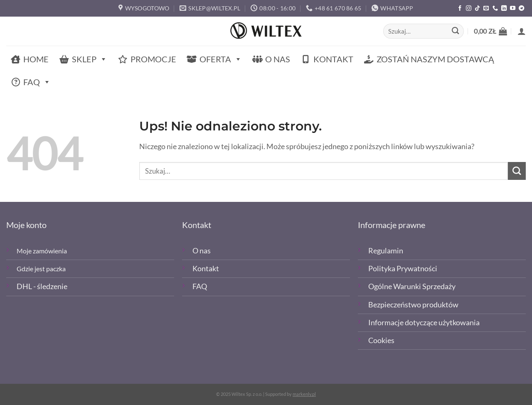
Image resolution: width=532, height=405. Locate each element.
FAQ (37, 82)
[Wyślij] (455, 31)
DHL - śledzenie (42, 286)
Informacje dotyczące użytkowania (424, 323)
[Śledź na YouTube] (513, 9)
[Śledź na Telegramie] (521, 9)
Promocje (153, 59)
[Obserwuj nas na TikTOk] (477, 9)
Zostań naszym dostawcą (435, 59)
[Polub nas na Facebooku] (460, 9)
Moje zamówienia (42, 251)
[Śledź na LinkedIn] (504, 9)
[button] (490, 31)
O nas (278, 59)
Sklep (90, 59)
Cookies (381, 340)
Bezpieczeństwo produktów (413, 305)
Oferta (221, 59)
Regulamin (386, 251)
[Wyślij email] (486, 9)
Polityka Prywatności (403, 269)
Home (36, 59)
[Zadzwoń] (495, 9)
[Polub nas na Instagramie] (469, 9)
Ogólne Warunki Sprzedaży (412, 286)
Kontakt (333, 59)
